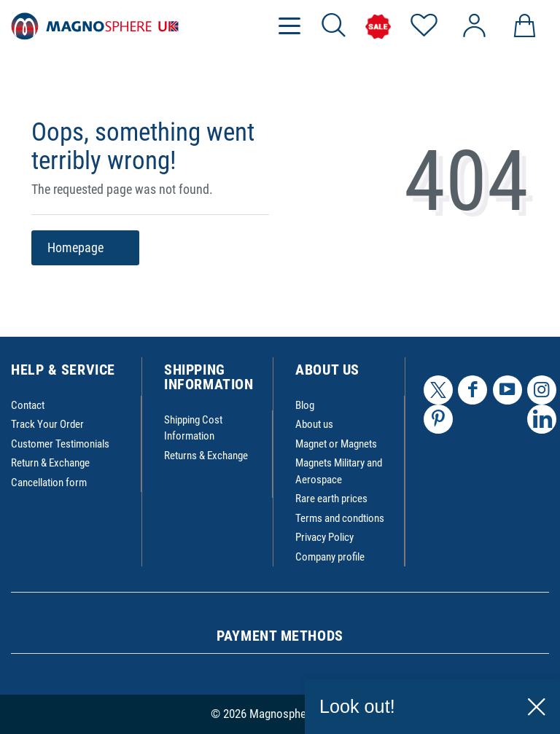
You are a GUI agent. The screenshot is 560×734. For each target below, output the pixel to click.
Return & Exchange (50, 463)
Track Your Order (47, 424)
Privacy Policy (324, 537)
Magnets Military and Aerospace (339, 471)
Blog (305, 405)
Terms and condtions (340, 518)
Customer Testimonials (60, 444)
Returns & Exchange (206, 456)
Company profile (330, 557)
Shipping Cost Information (193, 428)
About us (314, 424)
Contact (28, 405)
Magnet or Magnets (336, 444)
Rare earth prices (331, 499)
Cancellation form (49, 483)
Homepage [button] (85, 248)
